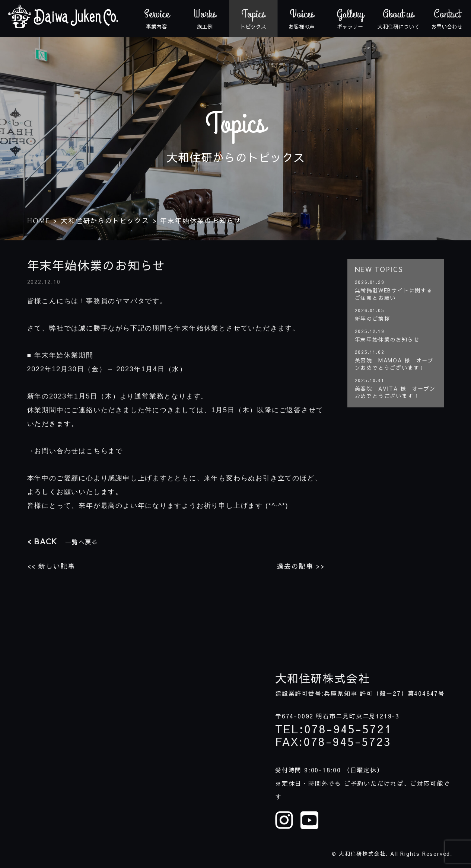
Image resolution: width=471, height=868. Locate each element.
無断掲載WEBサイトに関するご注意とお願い (394, 294)
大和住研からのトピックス (105, 220)
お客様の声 (302, 19)
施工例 (205, 19)
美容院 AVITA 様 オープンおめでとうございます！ (395, 392)
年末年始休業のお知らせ (387, 339)
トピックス (253, 19)
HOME (39, 221)
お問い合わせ (447, 19)
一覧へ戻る (63, 541)
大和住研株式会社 (322, 678)
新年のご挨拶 (373, 318)
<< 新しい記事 (51, 566)
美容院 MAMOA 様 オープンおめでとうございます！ (394, 364)
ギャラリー (350, 19)
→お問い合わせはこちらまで (75, 451)
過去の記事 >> (301, 566)
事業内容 (156, 19)
